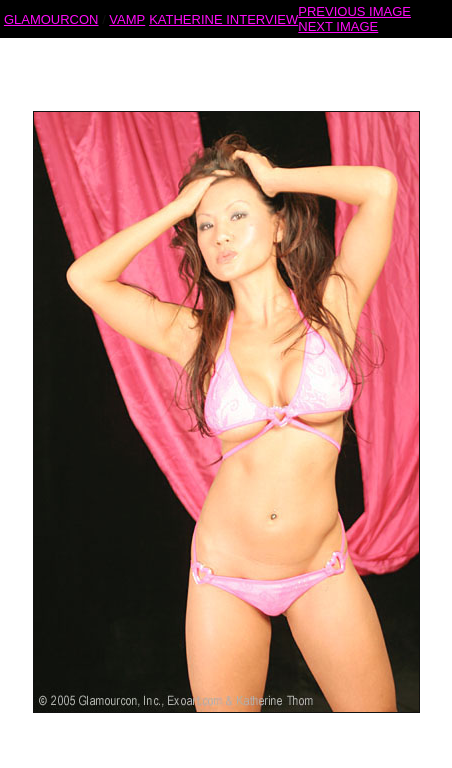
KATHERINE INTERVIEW (223, 18)
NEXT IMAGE (338, 25)
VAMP (127, 18)
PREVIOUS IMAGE (354, 10)
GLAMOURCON (51, 18)
